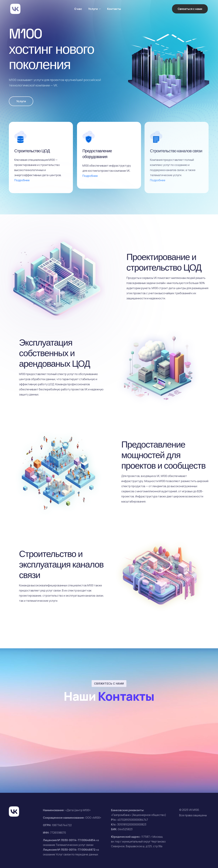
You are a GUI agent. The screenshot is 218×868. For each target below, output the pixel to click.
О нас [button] (78, 9)
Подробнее (22, 180)
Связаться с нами (190, 9)
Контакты (114, 9)
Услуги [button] (93, 9)
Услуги (21, 101)
